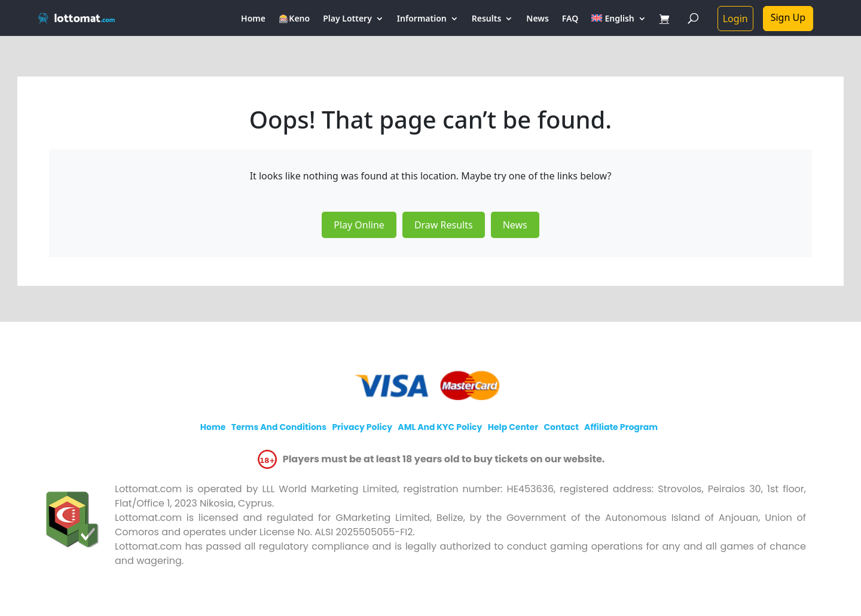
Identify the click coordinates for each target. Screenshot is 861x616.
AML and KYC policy (440, 427)
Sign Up (788, 17)
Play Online (359, 225)
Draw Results (444, 225)
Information (422, 19)
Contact (561, 427)
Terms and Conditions (279, 427)
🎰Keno (294, 19)
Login (735, 19)
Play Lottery (347, 19)
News (538, 19)
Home (253, 19)
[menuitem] (619, 25)
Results (487, 19)
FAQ (570, 19)
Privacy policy (362, 427)
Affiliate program (621, 427)
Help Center (513, 427)
